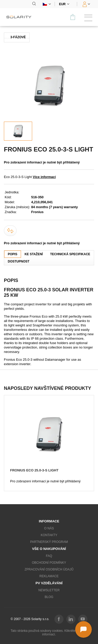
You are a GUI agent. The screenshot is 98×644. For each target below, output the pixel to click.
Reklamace (49, 576)
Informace (49, 521)
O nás (49, 528)
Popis (13, 254)
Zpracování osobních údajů (49, 569)
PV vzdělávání (49, 583)
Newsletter (49, 590)
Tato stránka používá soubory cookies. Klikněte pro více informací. (49, 633)
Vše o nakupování (49, 549)
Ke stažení (34, 254)
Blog (49, 597)
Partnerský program (49, 542)
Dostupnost (19, 261)
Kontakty (49, 535)
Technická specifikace (70, 254)
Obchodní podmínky (49, 563)
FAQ (49, 556)
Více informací (44, 177)
